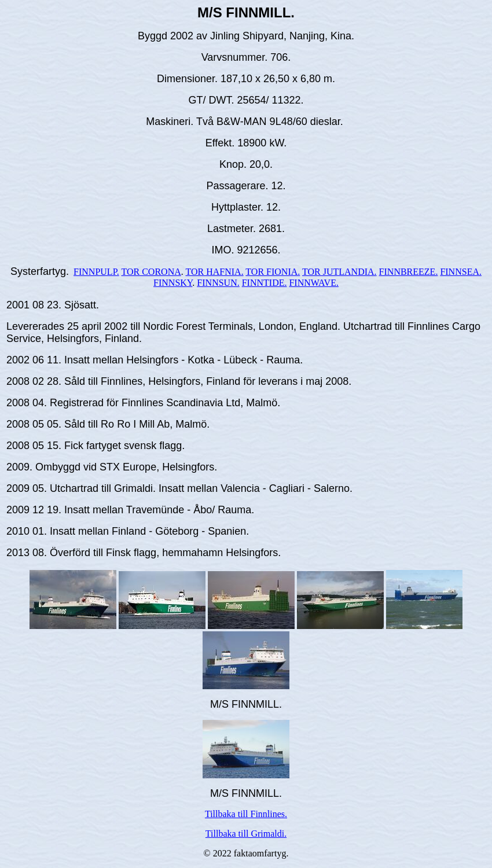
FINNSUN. (218, 283)
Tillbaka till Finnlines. (246, 814)
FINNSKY (173, 283)
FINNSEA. (461, 272)
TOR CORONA (151, 272)
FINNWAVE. (313, 283)
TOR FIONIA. (273, 272)
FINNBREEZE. (409, 272)
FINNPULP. (96, 272)
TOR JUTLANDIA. (339, 272)
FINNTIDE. (265, 283)
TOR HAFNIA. (214, 272)
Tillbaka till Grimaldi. (246, 834)
